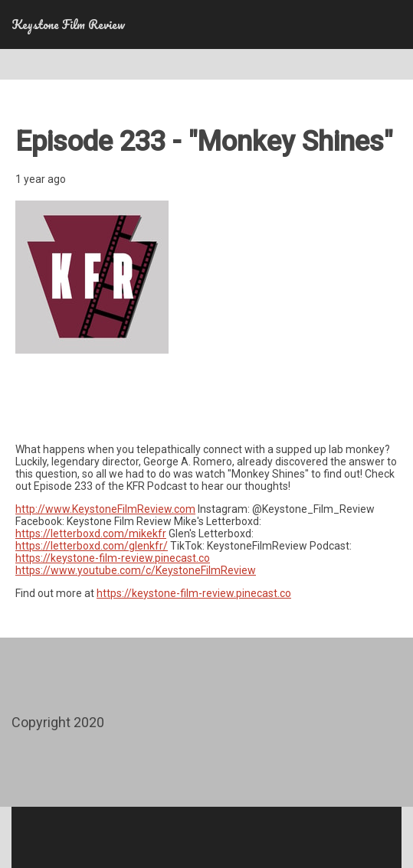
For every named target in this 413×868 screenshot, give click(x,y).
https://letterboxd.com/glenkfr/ (92, 546)
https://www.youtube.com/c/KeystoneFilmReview (136, 570)
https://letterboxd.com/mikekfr (91, 534)
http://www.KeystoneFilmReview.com (105, 509)
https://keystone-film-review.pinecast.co (113, 558)
